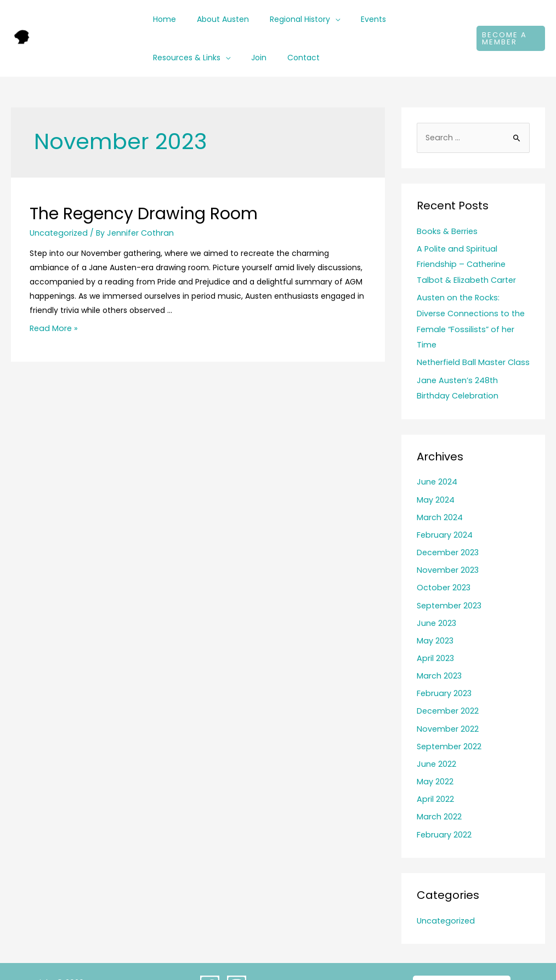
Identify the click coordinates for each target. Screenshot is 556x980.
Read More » (53, 328)
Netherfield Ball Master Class (471, 344)
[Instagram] (237, 958)
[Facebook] (210, 958)
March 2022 (439, 791)
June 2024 (437, 463)
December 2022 (447, 687)
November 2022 (447, 704)
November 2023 (447, 549)
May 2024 (435, 480)
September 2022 (449, 722)
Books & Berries (446, 231)
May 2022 (435, 756)
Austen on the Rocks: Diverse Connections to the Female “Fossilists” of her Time (472, 312)
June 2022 (436, 739)
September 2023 (449, 584)
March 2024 (439, 497)
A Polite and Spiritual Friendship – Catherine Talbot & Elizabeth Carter (473, 264)
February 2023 (444, 670)
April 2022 (435, 773)
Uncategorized (58, 233)
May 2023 (435, 618)
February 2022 (444, 808)
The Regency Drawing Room (144, 214)
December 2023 (447, 532)
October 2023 (443, 566)
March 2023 (439, 653)
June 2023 (436, 601)
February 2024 (444, 515)
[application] (321, 19)
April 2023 (435, 635)
